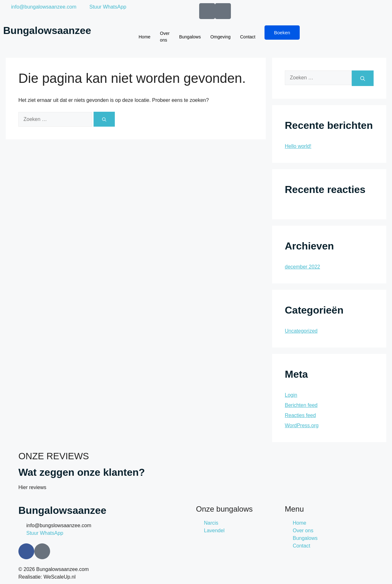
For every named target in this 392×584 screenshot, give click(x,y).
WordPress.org (302, 425)
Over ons (165, 37)
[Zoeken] (104, 119)
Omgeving (220, 37)
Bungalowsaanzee (47, 30)
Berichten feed (301, 405)
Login (291, 395)
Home (144, 37)
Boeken (282, 33)
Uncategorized (301, 331)
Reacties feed (300, 415)
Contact (248, 37)
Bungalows (190, 37)
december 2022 (302, 267)
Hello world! (298, 146)
